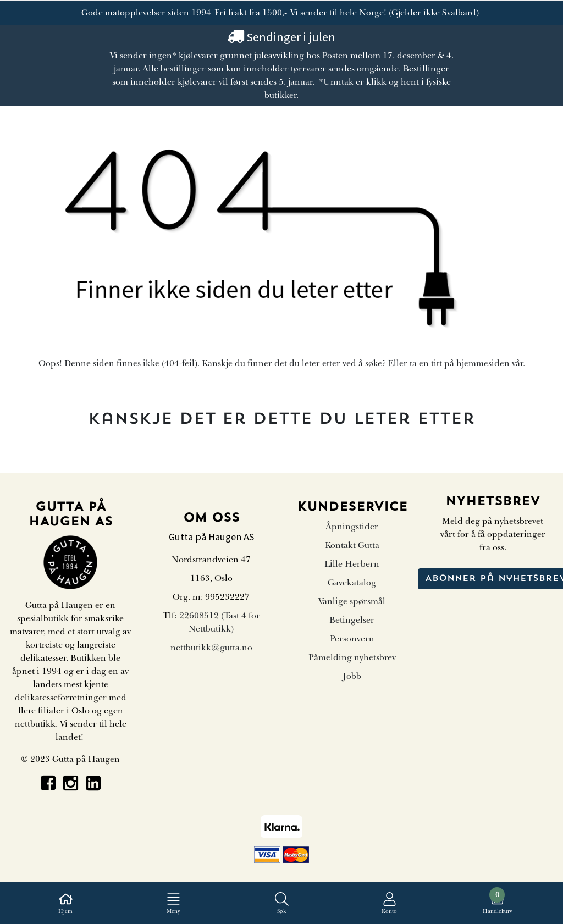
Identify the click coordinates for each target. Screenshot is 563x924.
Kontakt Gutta (352, 545)
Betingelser (352, 620)
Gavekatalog (352, 583)
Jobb (352, 676)
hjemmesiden (483, 363)
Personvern (352, 639)
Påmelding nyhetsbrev (352, 657)
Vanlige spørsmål (352, 601)
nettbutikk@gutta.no (211, 648)
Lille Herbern (352, 564)
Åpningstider (352, 527)
